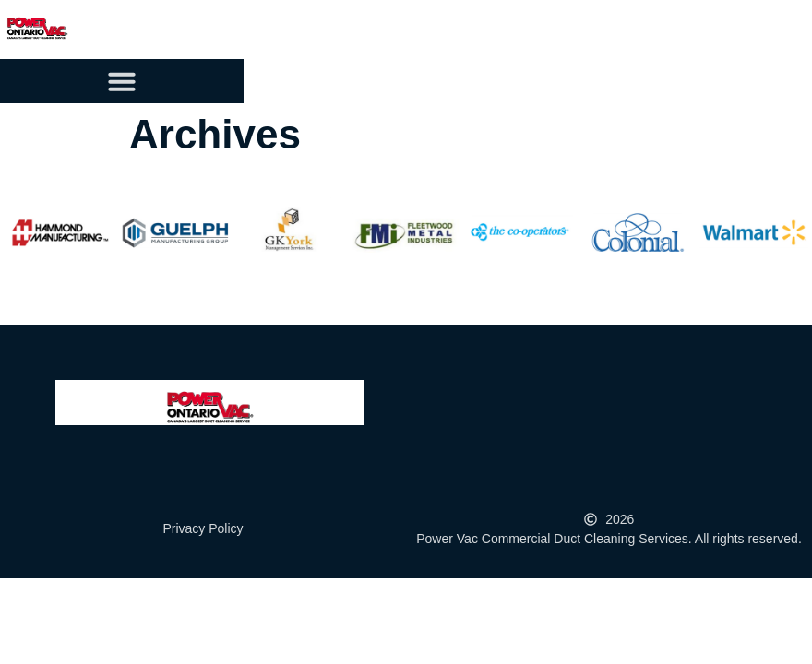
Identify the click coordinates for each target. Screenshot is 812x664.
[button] (122, 81)
